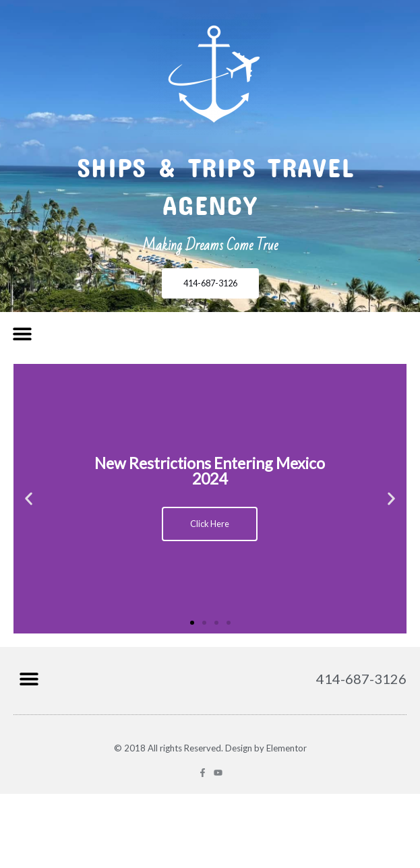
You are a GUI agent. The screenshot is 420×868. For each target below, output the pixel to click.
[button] (22, 334)
